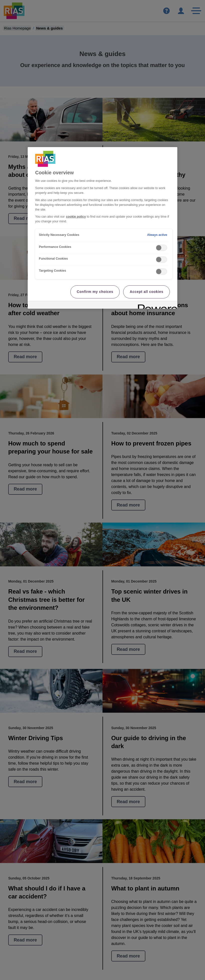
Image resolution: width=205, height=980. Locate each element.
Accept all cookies (147, 292)
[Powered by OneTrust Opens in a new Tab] (156, 306)
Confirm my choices (95, 292)
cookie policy (76, 217)
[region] (102, 228)
